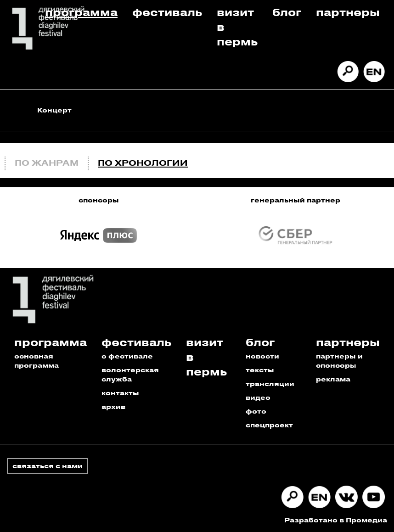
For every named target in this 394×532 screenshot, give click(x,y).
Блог (287, 12)
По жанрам (47, 162)
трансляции (270, 384)
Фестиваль (167, 12)
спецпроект (269, 425)
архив (113, 406)
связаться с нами (48, 466)
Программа (81, 12)
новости (262, 356)
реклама (333, 379)
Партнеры (348, 12)
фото (256, 411)
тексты (260, 370)
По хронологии (143, 162)
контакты (120, 393)
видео (258, 397)
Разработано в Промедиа (336, 520)
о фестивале (127, 356)
